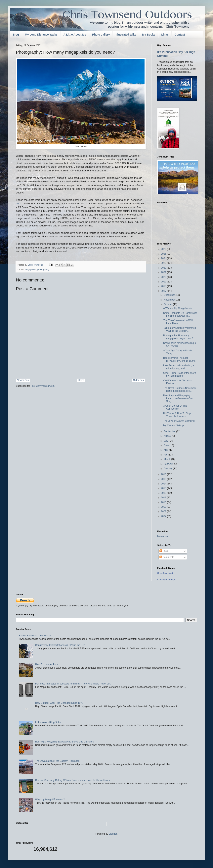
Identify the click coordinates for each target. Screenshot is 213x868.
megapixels (31, 270)
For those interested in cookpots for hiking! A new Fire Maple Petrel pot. (73, 684)
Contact (180, 35)
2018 (164, 286)
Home (81, 380)
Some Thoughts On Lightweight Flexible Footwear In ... (180, 314)
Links (165, 35)
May (166, 450)
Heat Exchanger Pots (46, 664)
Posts (164, 551)
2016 (164, 474)
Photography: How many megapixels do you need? (178, 337)
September (170, 431)
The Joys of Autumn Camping (179, 421)
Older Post (139, 380)
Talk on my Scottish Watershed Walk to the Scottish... (180, 329)
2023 (164, 263)
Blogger (113, 834)
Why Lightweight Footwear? (50, 799)
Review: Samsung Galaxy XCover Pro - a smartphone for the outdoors (72, 780)
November (170, 300)
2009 (164, 507)
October (168, 304)
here (19, 203)
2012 (164, 493)
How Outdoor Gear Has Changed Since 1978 (59, 703)
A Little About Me (75, 35)
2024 (164, 258)
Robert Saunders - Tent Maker (35, 636)
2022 (164, 268)
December (170, 295)
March (168, 459)
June (167, 445)
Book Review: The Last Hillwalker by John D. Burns (179, 359)
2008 (164, 511)
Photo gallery (101, 35)
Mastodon (163, 536)
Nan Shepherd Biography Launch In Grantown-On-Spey (178, 398)
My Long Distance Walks (41, 35)
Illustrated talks (126, 35)
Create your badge (166, 580)
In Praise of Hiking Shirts (48, 722)
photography (43, 270)
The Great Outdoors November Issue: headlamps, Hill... (180, 390)
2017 (164, 291)
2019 (164, 282)
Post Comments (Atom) (43, 386)
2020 (164, 277)
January (168, 469)
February (169, 464)
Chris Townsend (165, 573)
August (168, 436)
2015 (164, 479)
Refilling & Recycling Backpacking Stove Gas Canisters (64, 742)
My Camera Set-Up (173, 425)
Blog (16, 35)
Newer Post (23, 380)
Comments (167, 557)
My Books (149, 35)
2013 (164, 488)
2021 (164, 272)
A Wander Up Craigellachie (178, 308)
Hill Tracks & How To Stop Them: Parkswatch (177, 415)
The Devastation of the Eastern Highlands (57, 761)
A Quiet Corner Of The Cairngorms (175, 407)
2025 (164, 254)
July (166, 441)
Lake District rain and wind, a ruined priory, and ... (179, 367)
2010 (164, 502)
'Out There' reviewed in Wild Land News (178, 322)
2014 (164, 484)
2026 (164, 249)
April (167, 455)
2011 (164, 498)
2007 (164, 516)
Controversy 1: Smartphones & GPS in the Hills (60, 645)
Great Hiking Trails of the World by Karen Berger (180, 374)
